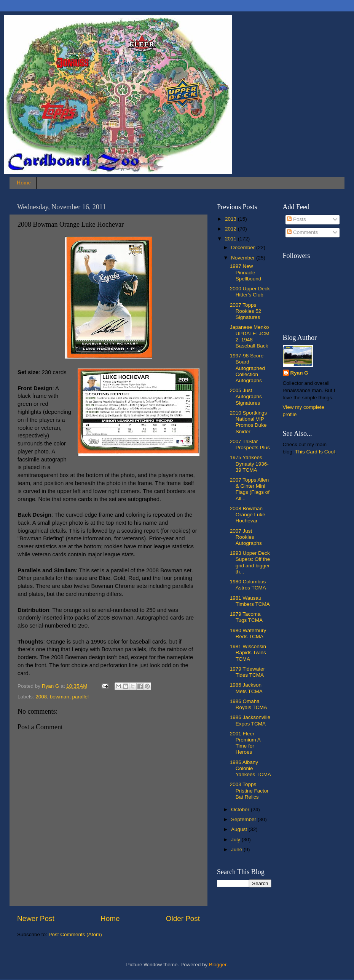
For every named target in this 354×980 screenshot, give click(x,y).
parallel (80, 697)
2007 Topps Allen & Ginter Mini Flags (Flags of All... (250, 489)
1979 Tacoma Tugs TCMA (246, 617)
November (244, 258)
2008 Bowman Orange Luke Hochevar (248, 515)
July (236, 840)
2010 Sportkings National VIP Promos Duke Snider (249, 422)
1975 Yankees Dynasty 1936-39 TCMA (249, 464)
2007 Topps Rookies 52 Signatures (246, 311)
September (244, 819)
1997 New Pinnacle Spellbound (246, 272)
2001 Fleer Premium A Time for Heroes (245, 743)
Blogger (218, 965)
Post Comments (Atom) (75, 934)
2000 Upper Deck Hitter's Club (250, 292)
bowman (60, 697)
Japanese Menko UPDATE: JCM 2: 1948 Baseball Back (250, 336)
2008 (41, 697)
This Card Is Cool (315, 452)
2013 (231, 219)
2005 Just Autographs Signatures (246, 396)
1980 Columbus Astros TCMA (248, 585)
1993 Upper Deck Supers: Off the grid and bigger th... (250, 562)
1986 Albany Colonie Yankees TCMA (250, 768)
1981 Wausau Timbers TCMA (250, 601)
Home (24, 183)
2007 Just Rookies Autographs (246, 537)
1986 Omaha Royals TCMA (249, 704)
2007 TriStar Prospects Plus (250, 444)
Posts (297, 219)
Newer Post (36, 918)
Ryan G (299, 373)
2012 (231, 229)
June (237, 849)
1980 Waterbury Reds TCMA (248, 633)
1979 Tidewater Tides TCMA (247, 672)
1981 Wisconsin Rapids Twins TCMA (248, 653)
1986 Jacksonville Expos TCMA (250, 720)
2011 (231, 239)
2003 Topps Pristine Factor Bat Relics (249, 790)
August (240, 829)
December (244, 247)
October (241, 809)
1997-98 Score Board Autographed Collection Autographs (247, 368)
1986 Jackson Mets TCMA (246, 688)
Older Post (183, 918)
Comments (302, 232)
